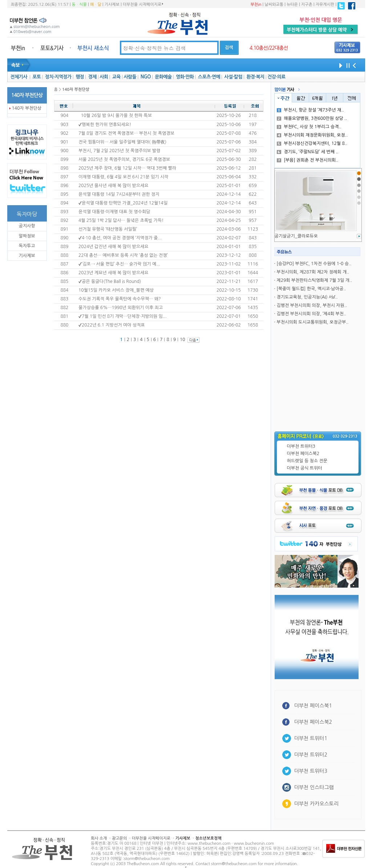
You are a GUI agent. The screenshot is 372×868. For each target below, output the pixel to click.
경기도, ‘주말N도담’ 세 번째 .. (308, 152)
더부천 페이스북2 (303, 454)
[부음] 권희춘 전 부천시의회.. (308, 160)
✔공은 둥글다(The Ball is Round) (110, 281)
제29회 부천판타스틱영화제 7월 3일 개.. (314, 280)
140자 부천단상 (27, 108)
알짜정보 (27, 236)
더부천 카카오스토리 (316, 804)
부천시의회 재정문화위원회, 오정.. (312, 135)
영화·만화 (185, 77)
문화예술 (163, 77)
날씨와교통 (274, 5)
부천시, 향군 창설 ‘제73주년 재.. (310, 110)
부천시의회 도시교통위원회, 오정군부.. (312, 322)
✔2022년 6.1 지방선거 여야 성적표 (112, 325)
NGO (146, 77)
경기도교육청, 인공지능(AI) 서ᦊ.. (307, 297)
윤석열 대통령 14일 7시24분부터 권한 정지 (119, 194)
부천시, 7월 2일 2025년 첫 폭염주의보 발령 (119, 151)
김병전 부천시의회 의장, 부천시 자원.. (312, 305)
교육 (116, 77)
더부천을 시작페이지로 (143, 4)
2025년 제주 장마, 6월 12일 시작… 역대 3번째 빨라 (127, 168)
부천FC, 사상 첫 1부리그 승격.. (309, 127)
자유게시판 (325, 5)
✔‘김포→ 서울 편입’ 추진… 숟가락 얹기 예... (119, 264)
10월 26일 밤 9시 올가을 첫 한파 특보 (116, 115)
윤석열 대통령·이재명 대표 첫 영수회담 (114, 212)
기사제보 (112, 5)
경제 (92, 77)
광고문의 (119, 838)
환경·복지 (255, 77)
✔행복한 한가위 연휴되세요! (105, 125)
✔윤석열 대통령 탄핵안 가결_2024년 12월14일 (123, 203)
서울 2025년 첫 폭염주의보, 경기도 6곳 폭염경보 (124, 159)
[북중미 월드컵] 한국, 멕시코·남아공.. (311, 289)
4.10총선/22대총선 (269, 48)
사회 (104, 77)
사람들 (130, 77)
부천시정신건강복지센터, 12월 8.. (312, 143)
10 (183, 340)
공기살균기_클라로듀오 (296, 236)
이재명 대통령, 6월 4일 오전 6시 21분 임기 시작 (123, 177)
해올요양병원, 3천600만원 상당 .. (312, 118)
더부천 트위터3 (301, 446)
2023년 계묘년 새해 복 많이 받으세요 (114, 273)
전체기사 (19, 77)
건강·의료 (276, 77)
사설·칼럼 (233, 77)
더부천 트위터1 (311, 738)
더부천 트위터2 (311, 755)
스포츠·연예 (209, 77)
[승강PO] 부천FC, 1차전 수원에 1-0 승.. (314, 264)
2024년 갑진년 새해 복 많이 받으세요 (114, 247)
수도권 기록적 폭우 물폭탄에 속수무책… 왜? (120, 299)
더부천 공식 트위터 (305, 468)
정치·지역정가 (58, 77)
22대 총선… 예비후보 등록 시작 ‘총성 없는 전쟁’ (123, 255)
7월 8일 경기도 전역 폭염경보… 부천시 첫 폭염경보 (126, 133)
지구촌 (307, 5)
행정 (80, 77)
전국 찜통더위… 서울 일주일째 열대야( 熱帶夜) (122, 142)
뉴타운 (292, 5)
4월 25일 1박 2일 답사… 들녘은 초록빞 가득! (121, 220)
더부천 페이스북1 (313, 706)
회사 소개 (99, 838)
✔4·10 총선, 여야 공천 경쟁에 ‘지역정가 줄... (120, 238)
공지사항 (27, 226)
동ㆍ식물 (79, 5)
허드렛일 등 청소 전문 (307, 461)
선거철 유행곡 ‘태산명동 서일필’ (108, 229)
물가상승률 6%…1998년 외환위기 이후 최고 (121, 308)
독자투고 (27, 246)
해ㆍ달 (96, 5)
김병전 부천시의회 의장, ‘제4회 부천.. (311, 314)
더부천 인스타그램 (314, 787)
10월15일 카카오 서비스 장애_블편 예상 (116, 290)
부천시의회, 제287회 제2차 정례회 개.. (313, 272)
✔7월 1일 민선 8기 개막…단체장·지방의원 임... (123, 316)
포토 (37, 77)
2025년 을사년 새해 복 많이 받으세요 (114, 186)
